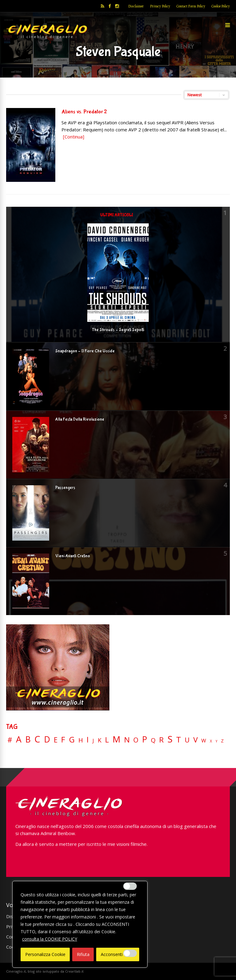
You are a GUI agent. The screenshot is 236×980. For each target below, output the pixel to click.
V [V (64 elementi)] (195, 740)
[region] (80, 924)
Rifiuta (83, 954)
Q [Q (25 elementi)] (153, 740)
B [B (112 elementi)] (28, 740)
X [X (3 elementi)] (211, 741)
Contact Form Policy (191, 6)
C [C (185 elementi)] (37, 739)
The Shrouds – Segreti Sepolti (118, 330)
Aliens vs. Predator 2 (84, 112)
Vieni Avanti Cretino (73, 556)
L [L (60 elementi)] (107, 740)
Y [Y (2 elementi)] (216, 741)
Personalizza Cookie (45, 954)
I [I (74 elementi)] (88, 740)
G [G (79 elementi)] (72, 740)
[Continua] (74, 137)
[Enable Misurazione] (130, 953)
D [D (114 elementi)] (47, 740)
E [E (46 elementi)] (56, 740)
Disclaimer (136, 6)
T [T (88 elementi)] (179, 740)
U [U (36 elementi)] (187, 740)
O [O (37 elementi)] (136, 740)
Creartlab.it (74, 971)
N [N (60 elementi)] (127, 740)
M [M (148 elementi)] (116, 739)
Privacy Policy (160, 6)
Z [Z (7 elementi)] (222, 741)
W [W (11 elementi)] (204, 741)
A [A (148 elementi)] (19, 739)
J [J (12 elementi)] (93, 740)
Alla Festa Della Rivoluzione (80, 419)
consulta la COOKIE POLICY (50, 939)
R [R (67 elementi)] (161, 740)
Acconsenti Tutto (118, 954)
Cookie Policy (221, 6)
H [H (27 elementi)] (81, 740)
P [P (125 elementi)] (145, 739)
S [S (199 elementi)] (170, 739)
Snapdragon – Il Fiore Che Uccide (85, 351)
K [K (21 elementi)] (100, 740)
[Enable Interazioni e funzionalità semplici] (130, 886)
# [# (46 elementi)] (10, 740)
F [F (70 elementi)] (63, 740)
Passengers (65, 488)
